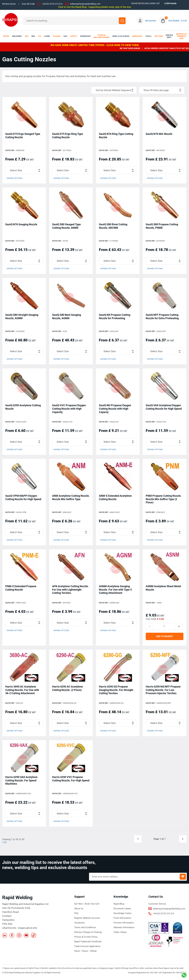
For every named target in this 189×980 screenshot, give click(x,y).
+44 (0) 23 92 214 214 (52, 4)
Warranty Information (124, 929)
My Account (151, 21)
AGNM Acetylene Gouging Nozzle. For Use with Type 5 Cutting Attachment (115, 590)
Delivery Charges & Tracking (88, 934)
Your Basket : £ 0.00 (177, 21)
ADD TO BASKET (165, 638)
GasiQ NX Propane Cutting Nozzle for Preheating (115, 317)
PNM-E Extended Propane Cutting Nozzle (21, 589)
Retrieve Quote (9, 4)
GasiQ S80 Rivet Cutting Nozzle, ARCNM (113, 226)
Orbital (93, 953)
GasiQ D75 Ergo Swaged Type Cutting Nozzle (23, 136)
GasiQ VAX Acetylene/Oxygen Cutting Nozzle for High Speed (164, 408)
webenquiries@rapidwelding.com (85, 4)
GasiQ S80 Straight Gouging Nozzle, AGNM (22, 317)
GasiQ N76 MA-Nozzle (159, 134)
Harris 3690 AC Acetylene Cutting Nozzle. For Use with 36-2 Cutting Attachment (22, 691)
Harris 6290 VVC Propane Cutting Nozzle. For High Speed (71, 780)
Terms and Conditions (85, 929)
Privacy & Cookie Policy (86, 939)
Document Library (122, 910)
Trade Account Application (87, 948)
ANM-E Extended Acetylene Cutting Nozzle (115, 498)
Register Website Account (87, 920)
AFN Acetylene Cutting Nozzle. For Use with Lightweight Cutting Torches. (70, 590)
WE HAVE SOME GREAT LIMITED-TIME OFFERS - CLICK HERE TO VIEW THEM (95, 45)
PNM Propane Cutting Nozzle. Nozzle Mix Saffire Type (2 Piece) (164, 500)
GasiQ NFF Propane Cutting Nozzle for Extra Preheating (162, 317)
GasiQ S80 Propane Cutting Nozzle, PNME (162, 226)
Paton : (78, 953)
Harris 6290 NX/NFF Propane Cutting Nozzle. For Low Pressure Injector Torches (163, 691)
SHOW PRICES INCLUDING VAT (146, 3)
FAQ (76, 915)
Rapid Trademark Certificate (88, 943)
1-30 (5, 844)
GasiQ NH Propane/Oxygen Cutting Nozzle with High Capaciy (115, 409)
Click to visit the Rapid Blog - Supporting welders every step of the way (95, 7)
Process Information (124, 925)
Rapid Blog (119, 906)
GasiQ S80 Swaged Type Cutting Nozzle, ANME (66, 226)
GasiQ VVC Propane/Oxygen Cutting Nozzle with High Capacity (69, 409)
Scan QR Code (28, 4)
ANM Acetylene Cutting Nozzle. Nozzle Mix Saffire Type (71, 498)
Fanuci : (86, 953)
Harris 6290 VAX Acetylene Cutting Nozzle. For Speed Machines (21, 782)
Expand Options (14, 179)
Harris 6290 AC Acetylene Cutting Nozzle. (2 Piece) (67, 690)
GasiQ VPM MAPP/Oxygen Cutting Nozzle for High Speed (23, 498)
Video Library (120, 934)
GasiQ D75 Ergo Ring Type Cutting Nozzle (68, 136)
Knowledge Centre (122, 915)
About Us (79, 910)
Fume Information (122, 920)
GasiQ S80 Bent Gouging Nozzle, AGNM (67, 317)
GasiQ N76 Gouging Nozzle (21, 225)
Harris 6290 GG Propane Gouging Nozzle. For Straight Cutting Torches (116, 691)
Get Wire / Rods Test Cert (87, 906)
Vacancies (79, 925)
